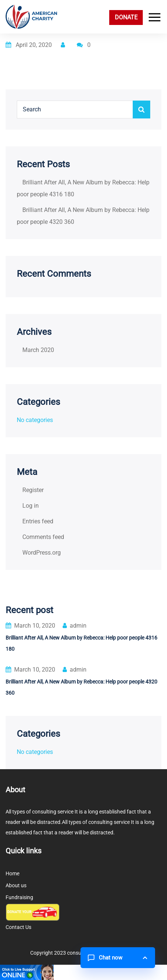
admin (75, 626)
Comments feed (43, 537)
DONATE (126, 17)
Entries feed (38, 521)
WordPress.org (42, 553)
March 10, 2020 (30, 626)
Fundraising (19, 897)
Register (33, 490)
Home (12, 873)
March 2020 (38, 350)
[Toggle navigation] (153, 17)
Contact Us (18, 927)
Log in (31, 506)
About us (16, 885)
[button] (118, 958)
